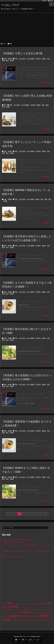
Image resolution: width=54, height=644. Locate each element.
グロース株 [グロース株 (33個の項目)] (6, 610)
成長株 (44, 59)
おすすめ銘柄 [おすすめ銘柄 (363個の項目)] (10, 607)
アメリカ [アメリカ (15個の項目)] (21, 607)
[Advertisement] (27, 27)
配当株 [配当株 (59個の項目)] (16, 620)
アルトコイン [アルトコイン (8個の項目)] (27, 607)
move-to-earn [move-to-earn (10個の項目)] (18, 604)
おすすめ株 (22, 59)
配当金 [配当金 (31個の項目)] (28, 620)
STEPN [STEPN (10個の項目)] (27, 604)
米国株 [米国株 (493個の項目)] (6, 620)
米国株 (10, 59)
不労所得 (38, 59)
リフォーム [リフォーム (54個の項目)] (15, 613)
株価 (3, 60)
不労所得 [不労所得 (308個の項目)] (25, 612)
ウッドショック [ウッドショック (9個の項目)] (46, 607)
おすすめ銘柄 (30, 59)
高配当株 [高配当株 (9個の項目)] (48, 620)
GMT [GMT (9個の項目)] (13, 604)
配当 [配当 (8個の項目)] (12, 620)
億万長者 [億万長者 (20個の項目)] (42, 613)
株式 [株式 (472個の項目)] (48, 616)
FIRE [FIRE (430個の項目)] (9, 603)
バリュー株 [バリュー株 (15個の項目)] (31, 610)
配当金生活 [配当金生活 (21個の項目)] (35, 620)
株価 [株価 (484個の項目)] (42, 616)
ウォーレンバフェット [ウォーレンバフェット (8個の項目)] (36, 607)
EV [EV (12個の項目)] (5, 604)
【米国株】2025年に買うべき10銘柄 (13, 543)
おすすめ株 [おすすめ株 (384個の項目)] (44, 603)
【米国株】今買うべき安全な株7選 (22, 53)
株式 (7, 60)
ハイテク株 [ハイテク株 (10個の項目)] (25, 610)
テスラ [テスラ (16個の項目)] (13, 610)
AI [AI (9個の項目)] (3, 604)
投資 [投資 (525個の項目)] (20, 616)
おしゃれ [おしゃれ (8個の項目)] (35, 604)
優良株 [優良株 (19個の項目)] (48, 613)
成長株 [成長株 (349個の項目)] (13, 616)
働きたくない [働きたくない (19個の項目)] (35, 613)
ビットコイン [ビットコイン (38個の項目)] (40, 610)
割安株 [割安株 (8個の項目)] (4, 617)
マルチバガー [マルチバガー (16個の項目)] (6, 613)
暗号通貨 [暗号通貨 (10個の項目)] (36, 616)
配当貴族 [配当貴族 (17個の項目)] (22, 620)
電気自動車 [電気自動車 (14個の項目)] (42, 620)
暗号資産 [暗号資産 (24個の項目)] (31, 616)
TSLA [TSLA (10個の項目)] (31, 604)
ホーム (4, 44)
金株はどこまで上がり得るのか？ (12, 557)
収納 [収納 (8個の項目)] (7, 617)
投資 (5, 59)
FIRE (16, 59)
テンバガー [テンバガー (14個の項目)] (18, 610)
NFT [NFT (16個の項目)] (23, 604)
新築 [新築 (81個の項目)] (25, 616)
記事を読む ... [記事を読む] (47, 82)
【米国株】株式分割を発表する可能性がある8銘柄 (18, 540)
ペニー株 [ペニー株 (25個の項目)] (48, 610)
